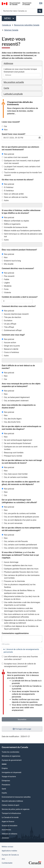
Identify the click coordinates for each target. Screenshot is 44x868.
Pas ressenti (8, 276)
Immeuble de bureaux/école (15, 227)
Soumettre (22, 719)
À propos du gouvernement (12, 760)
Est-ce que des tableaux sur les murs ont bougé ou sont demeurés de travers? (22, 462)
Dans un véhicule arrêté (13, 194)
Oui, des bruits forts (11, 422)
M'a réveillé (8, 264)
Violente (6, 293)
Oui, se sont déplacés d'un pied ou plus (19, 520)
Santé (4, 789)
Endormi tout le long (11, 261)
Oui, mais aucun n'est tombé (15, 474)
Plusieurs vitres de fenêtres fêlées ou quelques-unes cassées (18, 592)
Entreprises (6, 781)
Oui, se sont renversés (12, 523)
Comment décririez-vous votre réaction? (19, 306)
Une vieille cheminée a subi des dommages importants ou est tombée (21, 604)
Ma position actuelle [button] (14, 82)
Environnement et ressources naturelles (16, 797)
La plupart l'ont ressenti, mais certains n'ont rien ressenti (21, 168)
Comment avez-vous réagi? (13, 335)
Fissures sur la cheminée (13, 581)
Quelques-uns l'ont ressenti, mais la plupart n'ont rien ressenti (21, 162)
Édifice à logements (11, 224)
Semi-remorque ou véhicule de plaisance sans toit (22, 235)
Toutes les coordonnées (11, 752)
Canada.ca (6, 25)
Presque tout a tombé (12, 456)
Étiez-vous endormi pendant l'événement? (19, 250)
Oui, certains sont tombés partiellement (19, 545)
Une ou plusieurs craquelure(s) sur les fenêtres (19, 586)
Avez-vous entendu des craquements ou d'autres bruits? (19, 406)
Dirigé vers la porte (11, 346)
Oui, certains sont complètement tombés (20, 548)
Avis (3, 859)
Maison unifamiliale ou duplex (15, 221)
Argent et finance (8, 821)
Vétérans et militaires (9, 834)
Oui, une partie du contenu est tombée (19, 513)
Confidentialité (7, 863)
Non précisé (8, 154)
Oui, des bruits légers (12, 419)
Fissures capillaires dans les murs (17, 565)
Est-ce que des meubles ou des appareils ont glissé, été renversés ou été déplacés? (21, 483)
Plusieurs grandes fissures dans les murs (20, 572)
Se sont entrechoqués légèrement (17, 440)
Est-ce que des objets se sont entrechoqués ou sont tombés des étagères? (21, 428)
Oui (4, 126)
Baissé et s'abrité (10, 349)
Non (5, 130)
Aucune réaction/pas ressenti (15, 314)
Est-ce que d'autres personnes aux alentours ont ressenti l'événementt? (20, 148)
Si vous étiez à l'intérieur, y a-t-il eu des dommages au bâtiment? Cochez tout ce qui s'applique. (20, 555)
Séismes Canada (11, 30)
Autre (5, 200)
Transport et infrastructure (11, 813)
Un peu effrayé (9, 324)
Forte (5, 289)
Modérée (7, 286)
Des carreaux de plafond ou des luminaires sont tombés (21, 577)
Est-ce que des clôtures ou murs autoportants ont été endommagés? (21, 529)
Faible (5, 279)
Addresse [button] (8, 63)
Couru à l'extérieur (10, 352)
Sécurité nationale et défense (12, 801)
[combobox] (22, 75)
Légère (6, 283)
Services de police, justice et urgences (16, 809)
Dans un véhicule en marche (15, 197)
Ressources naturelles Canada (27, 25)
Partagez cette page (22, 729)
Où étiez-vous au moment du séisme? (18, 180)
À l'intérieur (8, 187)
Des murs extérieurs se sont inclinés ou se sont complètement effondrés (20, 616)
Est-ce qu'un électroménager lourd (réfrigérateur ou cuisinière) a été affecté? (19, 501)
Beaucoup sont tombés (13, 453)
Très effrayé (8, 327)
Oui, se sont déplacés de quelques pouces (20, 517)
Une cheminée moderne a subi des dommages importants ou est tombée (19, 610)
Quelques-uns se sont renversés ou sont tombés (20, 448)
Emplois (5, 768)
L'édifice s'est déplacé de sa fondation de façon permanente (20, 628)
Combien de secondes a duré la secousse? (20, 297)
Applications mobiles (9, 851)
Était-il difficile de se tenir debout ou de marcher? (18, 367)
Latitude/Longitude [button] (13, 94)
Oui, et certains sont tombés (15, 477)
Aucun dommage (10, 562)
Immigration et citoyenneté (11, 772)
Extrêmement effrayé (12, 330)
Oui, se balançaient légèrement (16, 397)
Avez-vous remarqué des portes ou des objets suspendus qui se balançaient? (21, 385)
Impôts (4, 793)
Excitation (7, 321)
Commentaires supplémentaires (15, 633)
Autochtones (6, 830)
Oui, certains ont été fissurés (15, 541)
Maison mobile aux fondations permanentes (21, 231)
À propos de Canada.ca (10, 855)
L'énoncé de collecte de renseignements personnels (21, 651)
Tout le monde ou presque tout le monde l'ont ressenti (22, 174)
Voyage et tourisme (9, 777)
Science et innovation (10, 826)
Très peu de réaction (11, 317)
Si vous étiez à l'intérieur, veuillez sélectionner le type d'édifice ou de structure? (21, 212)
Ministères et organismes (11, 756)
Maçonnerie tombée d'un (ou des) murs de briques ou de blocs (21, 598)
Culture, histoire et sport (11, 805)
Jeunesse (5, 838)
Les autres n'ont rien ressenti (15, 157)
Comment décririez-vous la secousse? (18, 268)
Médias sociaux (7, 847)
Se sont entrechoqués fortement (16, 443)
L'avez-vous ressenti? (11, 122)
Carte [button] (6, 88)
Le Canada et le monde (10, 817)
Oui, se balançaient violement (15, 401)
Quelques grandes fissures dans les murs (20, 569)
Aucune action (9, 343)
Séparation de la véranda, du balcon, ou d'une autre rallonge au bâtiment (22, 622)
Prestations (6, 785)
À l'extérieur (8, 191)
